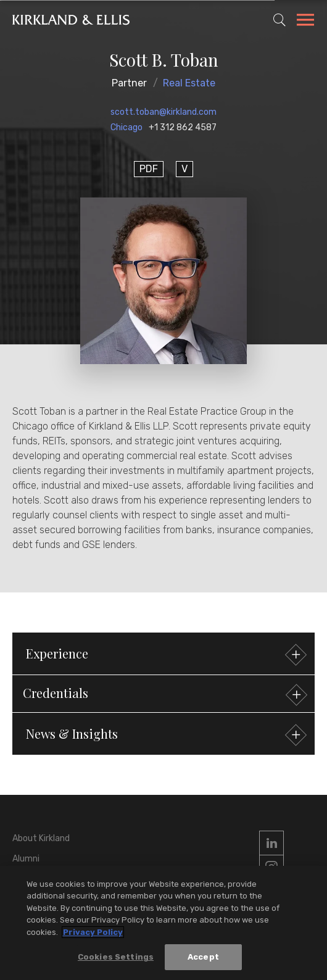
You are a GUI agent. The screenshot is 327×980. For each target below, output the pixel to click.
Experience (165, 655)
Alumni (26, 859)
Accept (203, 957)
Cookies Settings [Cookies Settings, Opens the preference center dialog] (116, 957)
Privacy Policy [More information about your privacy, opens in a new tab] (93, 932)
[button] (163, 694)
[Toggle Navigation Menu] (305, 22)
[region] (163, 923)
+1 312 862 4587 (183, 127)
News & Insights (165, 735)
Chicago (126, 127)
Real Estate (189, 83)
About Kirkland (41, 838)
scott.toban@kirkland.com (163, 112)
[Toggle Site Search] (279, 20)
